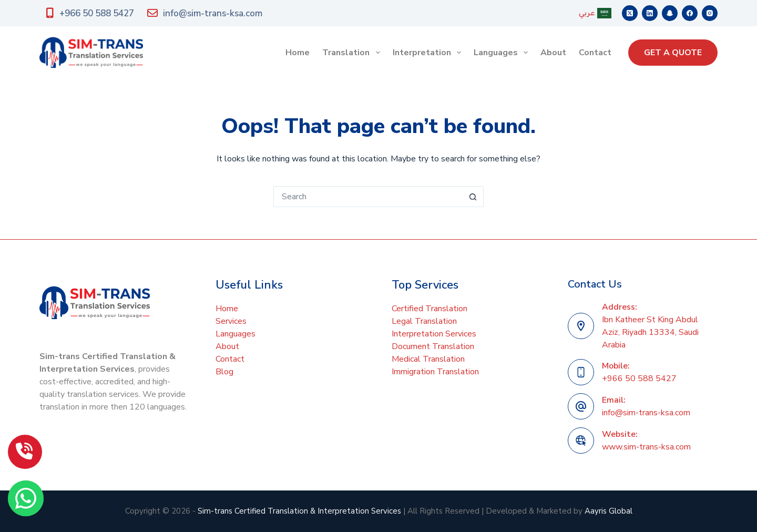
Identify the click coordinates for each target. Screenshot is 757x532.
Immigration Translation (435, 372)
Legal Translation (424, 321)
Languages (503, 53)
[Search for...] (368, 197)
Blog (224, 372)
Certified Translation (429, 309)
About (553, 53)
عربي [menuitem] (595, 13)
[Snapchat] (670, 13)
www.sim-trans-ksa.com (646, 447)
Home (298, 53)
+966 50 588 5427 (90, 13)
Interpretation (429, 53)
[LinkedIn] (650, 13)
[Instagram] (710, 13)
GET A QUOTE (673, 53)
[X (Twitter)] (630, 13)
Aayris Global (608, 511)
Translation (353, 53)
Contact (595, 53)
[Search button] (473, 197)
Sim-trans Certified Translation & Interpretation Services (299, 511)
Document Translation (433, 346)
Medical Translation (428, 359)
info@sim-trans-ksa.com (205, 13)
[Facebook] (690, 13)
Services (231, 321)
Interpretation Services (434, 334)
